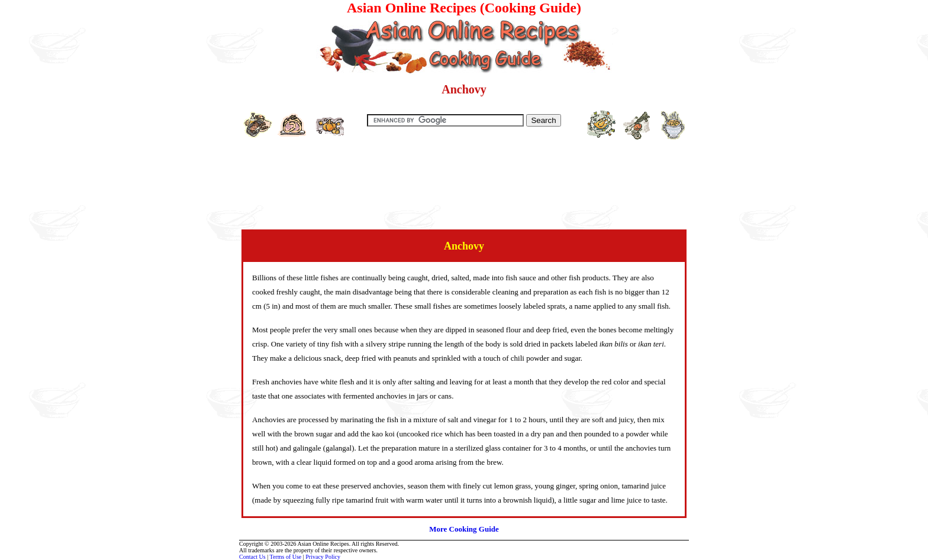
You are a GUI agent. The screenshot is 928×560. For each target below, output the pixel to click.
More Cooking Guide (464, 529)
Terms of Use (286, 557)
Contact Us (252, 557)
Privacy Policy (323, 557)
